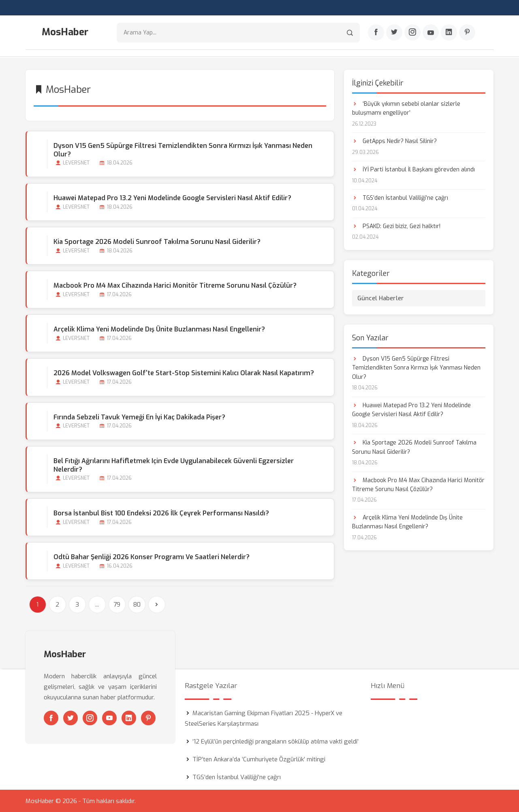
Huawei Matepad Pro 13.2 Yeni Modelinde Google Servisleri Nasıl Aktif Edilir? (172, 198)
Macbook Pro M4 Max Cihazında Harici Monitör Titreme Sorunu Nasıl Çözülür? (175, 285)
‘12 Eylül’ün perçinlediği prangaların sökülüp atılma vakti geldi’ (276, 741)
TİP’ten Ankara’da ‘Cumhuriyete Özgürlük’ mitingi (259, 759)
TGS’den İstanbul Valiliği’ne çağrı (400, 198)
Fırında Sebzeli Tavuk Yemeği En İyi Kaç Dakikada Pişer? (139, 417)
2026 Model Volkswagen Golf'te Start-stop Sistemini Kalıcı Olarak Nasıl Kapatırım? (184, 373)
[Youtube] (431, 33)
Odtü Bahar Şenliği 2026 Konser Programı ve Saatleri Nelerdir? (152, 557)
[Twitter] (394, 33)
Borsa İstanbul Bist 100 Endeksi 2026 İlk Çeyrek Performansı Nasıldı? (161, 513)
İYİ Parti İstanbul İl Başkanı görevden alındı (413, 169)
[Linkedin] (449, 33)
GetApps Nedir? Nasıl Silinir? (394, 141)
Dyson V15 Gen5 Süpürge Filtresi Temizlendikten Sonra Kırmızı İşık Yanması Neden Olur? (183, 150)
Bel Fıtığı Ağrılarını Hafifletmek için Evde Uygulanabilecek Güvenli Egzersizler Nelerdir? (174, 465)
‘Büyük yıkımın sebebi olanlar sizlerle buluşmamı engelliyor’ (406, 108)
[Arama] (350, 33)
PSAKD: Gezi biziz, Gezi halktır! (396, 226)
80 (137, 604)
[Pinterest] (467, 33)
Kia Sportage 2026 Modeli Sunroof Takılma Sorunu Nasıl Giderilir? (157, 241)
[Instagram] (412, 33)
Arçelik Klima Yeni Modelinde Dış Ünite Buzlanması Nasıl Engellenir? (159, 329)
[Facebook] (376, 33)
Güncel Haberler (381, 298)
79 (117, 604)
